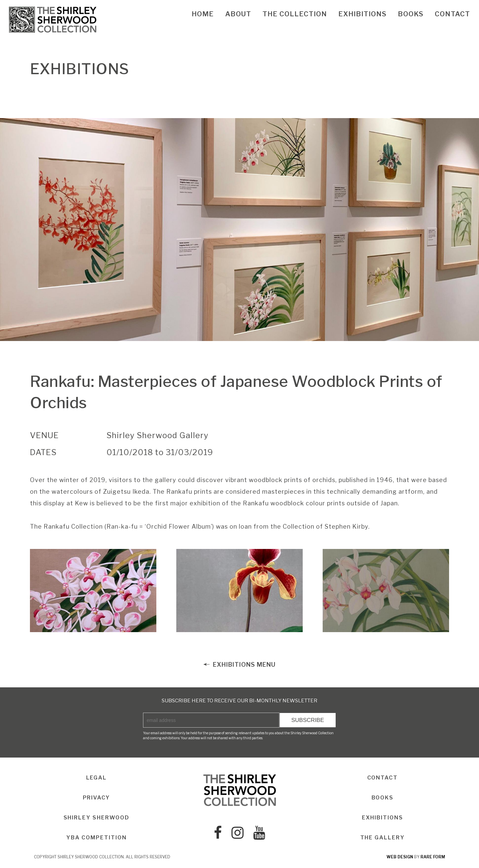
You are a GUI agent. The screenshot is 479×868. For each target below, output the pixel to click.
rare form (433, 857)
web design (400, 857)
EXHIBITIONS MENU (239, 665)
